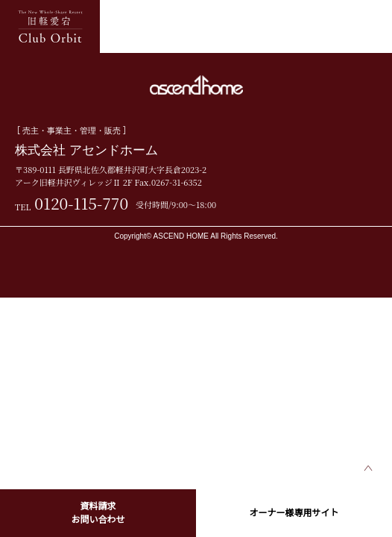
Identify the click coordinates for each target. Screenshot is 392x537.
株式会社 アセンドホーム (86, 150)
